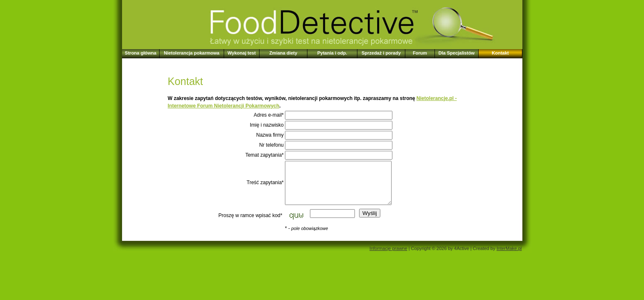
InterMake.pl (509, 248)
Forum (420, 53)
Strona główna (141, 53)
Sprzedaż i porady (381, 53)
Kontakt (500, 53)
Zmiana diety (283, 53)
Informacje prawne (388, 248)
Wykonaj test (242, 53)
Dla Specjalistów (457, 53)
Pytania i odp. (332, 53)
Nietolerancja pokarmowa (191, 53)
